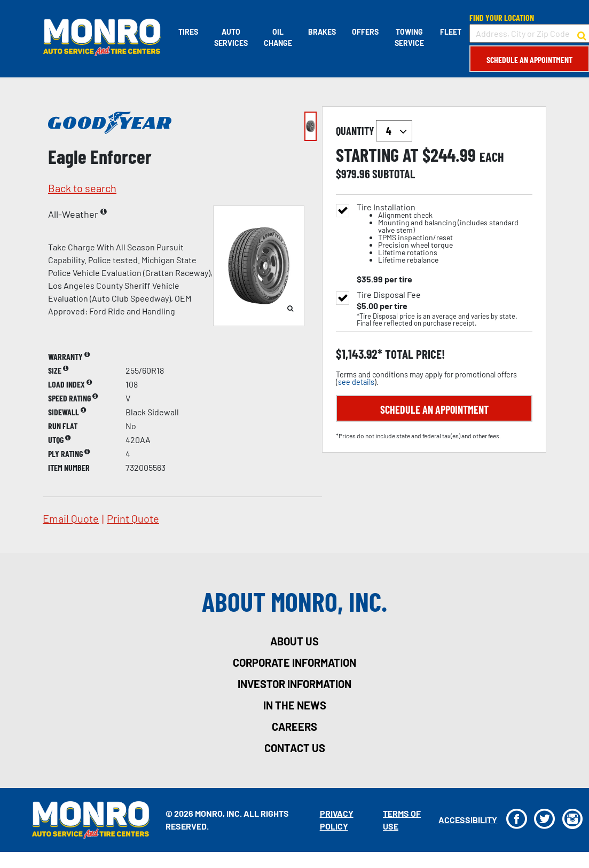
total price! (414, 354)
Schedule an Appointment (529, 60)
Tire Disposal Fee (389, 295)
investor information (294, 684)
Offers (365, 32)
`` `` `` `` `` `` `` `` (394, 131)
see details (356, 382)
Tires (188, 32)
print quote (133, 518)
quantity (374, 131)
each (492, 157)
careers (294, 727)
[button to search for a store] (581, 34)
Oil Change (277, 37)
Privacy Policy (336, 820)
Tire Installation (445, 234)
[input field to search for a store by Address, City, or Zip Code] (529, 33)
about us (294, 641)
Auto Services (230, 37)
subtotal (394, 173)
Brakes (321, 32)
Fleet (450, 32)
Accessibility (467, 820)
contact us (295, 748)
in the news (295, 705)
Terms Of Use (401, 820)
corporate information (294, 662)
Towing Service (409, 37)
